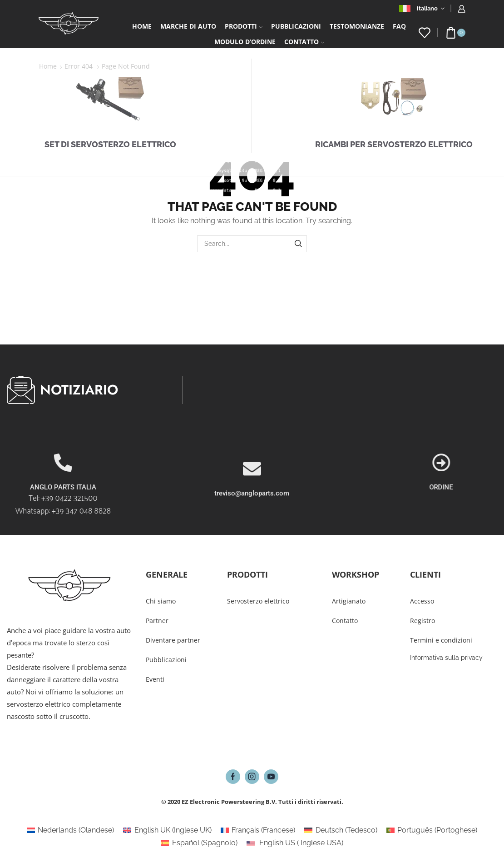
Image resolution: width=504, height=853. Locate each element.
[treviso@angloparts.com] (252, 507)
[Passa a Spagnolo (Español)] (199, 843)
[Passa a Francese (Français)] (258, 830)
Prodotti (244, 26)
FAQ (399, 26)
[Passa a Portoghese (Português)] (432, 830)
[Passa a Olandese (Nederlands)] (70, 830)
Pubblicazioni (296, 26)
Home (142, 26)
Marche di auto (188, 26)
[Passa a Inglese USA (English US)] (295, 843)
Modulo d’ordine (245, 42)
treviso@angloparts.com (252, 532)
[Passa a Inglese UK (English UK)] (167, 830)
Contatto (304, 42)
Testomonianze (357, 26)
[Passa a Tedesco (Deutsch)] (341, 830)
